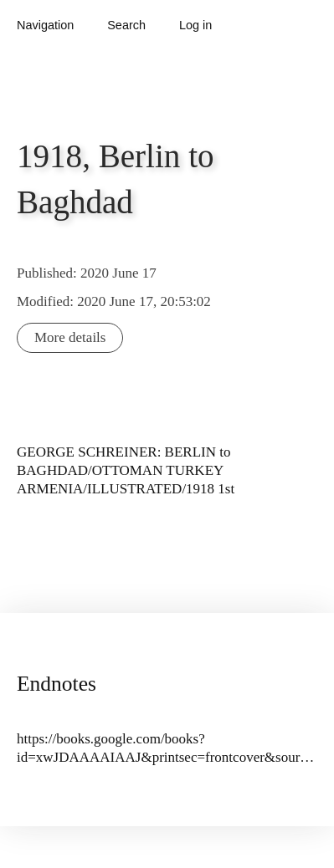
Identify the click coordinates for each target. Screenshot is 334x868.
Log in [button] (195, 25)
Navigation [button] (45, 25)
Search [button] (126, 25)
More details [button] (70, 337)
